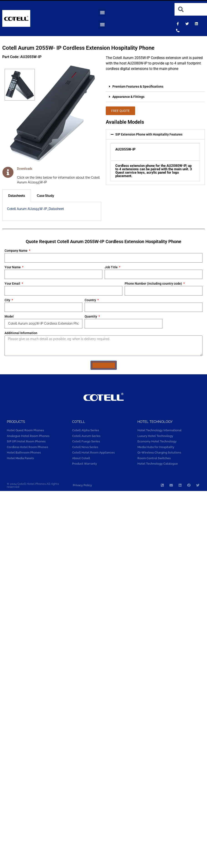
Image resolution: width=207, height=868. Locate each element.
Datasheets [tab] (17, 196)
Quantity (91, 316)
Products (16, 422)
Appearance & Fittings (128, 97)
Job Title (111, 267)
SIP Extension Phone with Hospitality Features (149, 134)
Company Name (16, 251)
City (8, 300)
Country (91, 300)
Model (9, 316)
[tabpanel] (52, 211)
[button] (102, 12)
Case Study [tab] (45, 196)
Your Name (13, 267)
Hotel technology (155, 422)
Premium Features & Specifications (138, 86)
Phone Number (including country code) (154, 284)
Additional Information (21, 333)
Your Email (13, 284)
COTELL (79, 422)
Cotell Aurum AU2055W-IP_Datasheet (35, 209)
